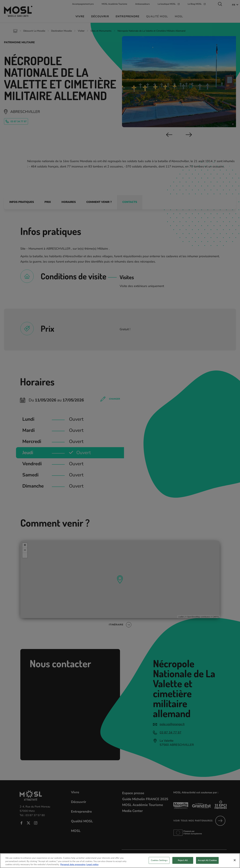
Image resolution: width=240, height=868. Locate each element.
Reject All (183, 862)
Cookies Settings (159, 862)
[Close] (235, 862)
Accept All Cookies (207, 862)
